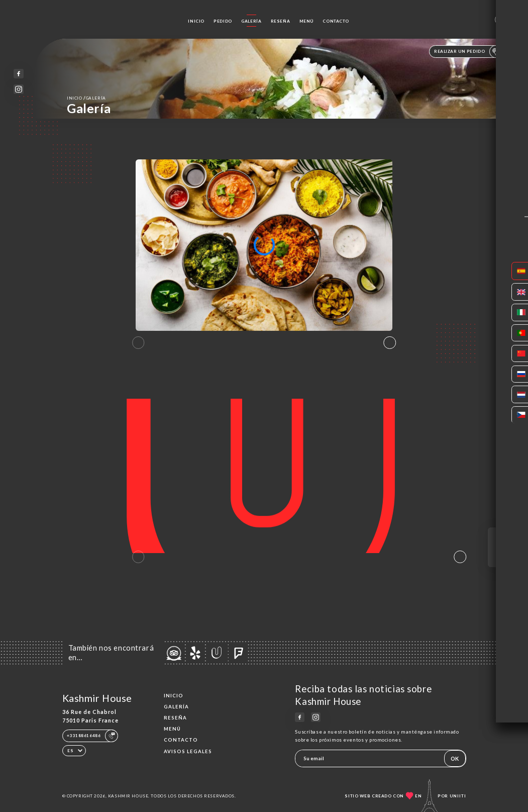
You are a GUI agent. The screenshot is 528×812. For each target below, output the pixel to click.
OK (455, 758)
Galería (251, 21)
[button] (390, 343)
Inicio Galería (86, 98)
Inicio (196, 21)
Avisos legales (188, 751)
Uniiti (458, 796)
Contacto (336, 21)
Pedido (223, 21)
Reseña (280, 21)
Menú (306, 21)
